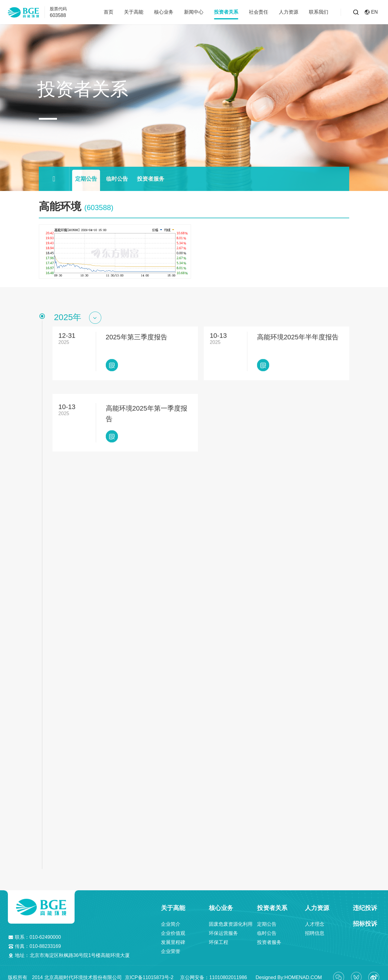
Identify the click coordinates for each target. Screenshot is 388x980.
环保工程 (219, 937)
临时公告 (117, 179)
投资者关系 (226, 12)
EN (371, 12)
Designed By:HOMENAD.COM (286, 972)
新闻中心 (194, 12)
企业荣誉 (171, 946)
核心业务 (164, 12)
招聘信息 (315, 928)
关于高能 (134, 12)
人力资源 (289, 12)
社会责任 (259, 12)
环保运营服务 (223, 928)
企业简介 (171, 919)
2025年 (68, 317)
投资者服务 (151, 179)
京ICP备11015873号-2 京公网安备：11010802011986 (187, 972)
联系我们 (319, 12)
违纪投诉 (365, 903)
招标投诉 (365, 918)
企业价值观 (173, 928)
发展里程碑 (173, 937)
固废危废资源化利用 (231, 919)
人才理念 (315, 919)
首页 (109, 12)
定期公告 (86, 179)
